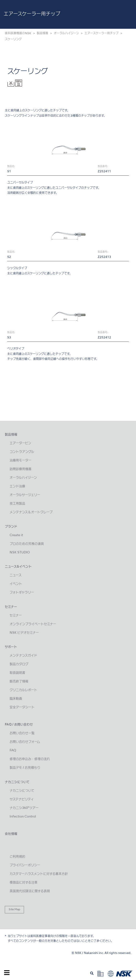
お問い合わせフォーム (25, 742)
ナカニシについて (22, 791)
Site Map (14, 910)
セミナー (16, 616)
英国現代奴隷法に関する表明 (30, 891)
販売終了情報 (19, 681)
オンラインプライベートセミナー (33, 624)
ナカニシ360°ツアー (24, 808)
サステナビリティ (22, 799)
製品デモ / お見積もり (25, 768)
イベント (16, 584)
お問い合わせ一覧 (22, 733)
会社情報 (11, 834)
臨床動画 (16, 699)
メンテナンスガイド (23, 656)
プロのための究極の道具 (27, 544)
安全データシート (22, 707)
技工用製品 (17, 504)
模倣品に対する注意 (24, 883)
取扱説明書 (17, 673)
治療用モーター (21, 461)
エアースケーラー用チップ (101, 34)
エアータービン (20, 443)
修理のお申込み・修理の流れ (30, 759)
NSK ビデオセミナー (24, 633)
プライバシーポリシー (25, 865)
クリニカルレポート (23, 690)
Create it (16, 535)
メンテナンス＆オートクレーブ (31, 512)
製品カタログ (19, 664)
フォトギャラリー (22, 593)
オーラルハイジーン (66, 34)
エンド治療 (17, 486)
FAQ (13, 751)
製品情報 (42, 34)
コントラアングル (22, 452)
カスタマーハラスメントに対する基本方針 (39, 874)
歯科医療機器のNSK (18, 34)
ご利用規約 (17, 857)
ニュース (16, 575)
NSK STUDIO (20, 553)
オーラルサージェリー (25, 495)
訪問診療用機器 (21, 469)
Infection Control (23, 817)
